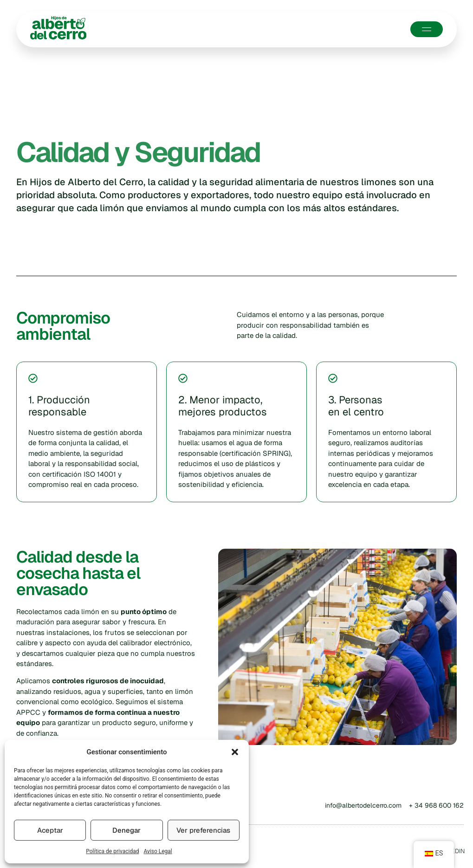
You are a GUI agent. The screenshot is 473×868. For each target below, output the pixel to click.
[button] (235, 752)
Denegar (126, 830)
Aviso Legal (158, 851)
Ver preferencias (203, 830)
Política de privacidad (112, 851)
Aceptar (50, 830)
